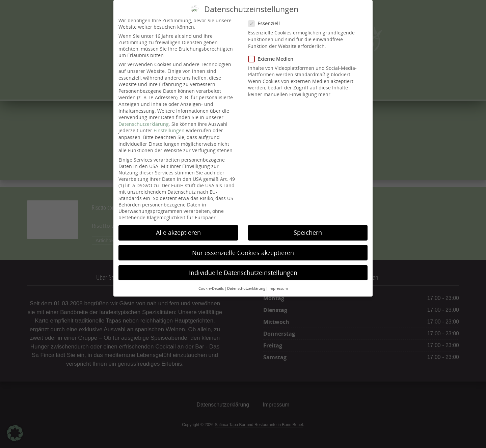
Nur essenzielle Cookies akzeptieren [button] (243, 245)
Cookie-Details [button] (211, 281)
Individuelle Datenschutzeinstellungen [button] (243, 265)
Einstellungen (169, 123)
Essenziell (266, 16)
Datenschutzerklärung (144, 117)
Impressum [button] (278, 281)
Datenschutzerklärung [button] (246, 281)
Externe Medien (273, 51)
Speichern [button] (308, 225)
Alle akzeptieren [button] (178, 225)
